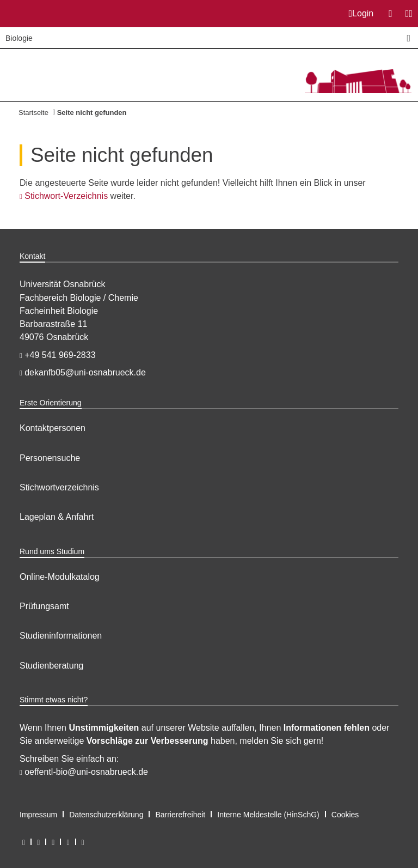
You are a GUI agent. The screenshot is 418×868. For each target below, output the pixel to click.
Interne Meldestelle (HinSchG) (268, 815)
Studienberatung (51, 666)
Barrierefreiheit (180, 815)
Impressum (38, 815)
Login (361, 14)
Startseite (33, 113)
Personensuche (50, 458)
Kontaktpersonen (53, 428)
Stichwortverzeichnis (59, 487)
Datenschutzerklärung (106, 815)
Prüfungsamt (44, 606)
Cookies (345, 815)
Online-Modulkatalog (60, 577)
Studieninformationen (61, 636)
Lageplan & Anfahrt (57, 517)
